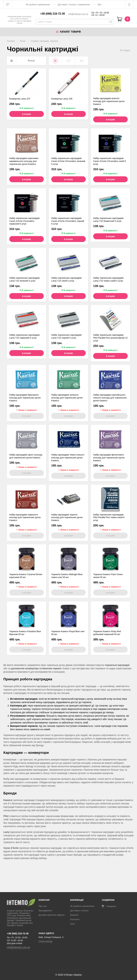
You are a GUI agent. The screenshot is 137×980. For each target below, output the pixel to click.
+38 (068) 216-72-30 (53, 16)
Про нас (43, 906)
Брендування (45, 911)
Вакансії (74, 915)
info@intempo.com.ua (78, 17)
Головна (11, 46)
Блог (73, 924)
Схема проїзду (45, 941)
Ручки (23, 46)
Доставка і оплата (79, 911)
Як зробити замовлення (38, 4)
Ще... (100, 4)
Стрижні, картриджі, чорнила (44, 46)
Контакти (75, 919)
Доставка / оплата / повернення (74, 4)
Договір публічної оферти (52, 915)
